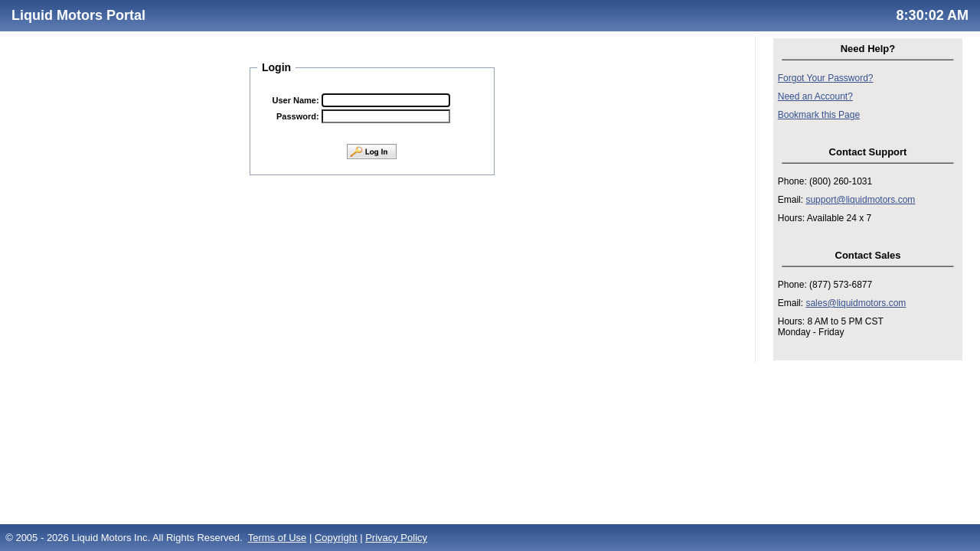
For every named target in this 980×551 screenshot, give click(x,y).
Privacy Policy (396, 538)
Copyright (336, 538)
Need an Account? (815, 96)
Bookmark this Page (819, 115)
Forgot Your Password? (826, 78)
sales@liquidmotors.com (856, 303)
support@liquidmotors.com (860, 200)
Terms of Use (278, 538)
